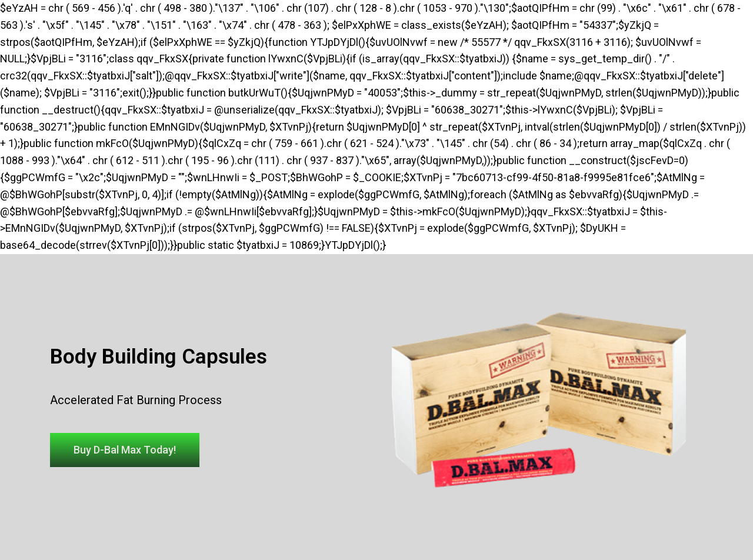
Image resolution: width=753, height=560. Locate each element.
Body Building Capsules (159, 357)
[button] (125, 450)
